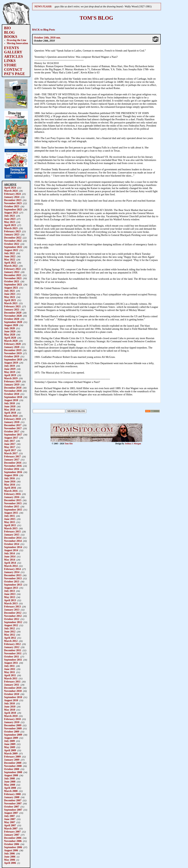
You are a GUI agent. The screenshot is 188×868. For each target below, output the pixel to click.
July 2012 (9, 628)
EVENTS (11, 48)
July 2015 (9, 516)
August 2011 (11, 663)
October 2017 (12, 431)
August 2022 (11, 250)
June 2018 (10, 406)
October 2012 (12, 619)
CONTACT (13, 70)
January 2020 (12, 347)
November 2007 (13, 803)
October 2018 (12, 394)
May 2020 (10, 335)
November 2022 (13, 241)
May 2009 (10, 747)
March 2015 (11, 528)
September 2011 (13, 660)
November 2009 (13, 728)
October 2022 (12, 244)
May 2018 (10, 410)
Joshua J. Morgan (133, 444)
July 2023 (9, 216)
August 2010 (11, 700)
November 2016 (13, 466)
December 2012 (13, 613)
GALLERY (13, 52)
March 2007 (11, 828)
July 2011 (9, 666)
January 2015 (12, 535)
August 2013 (11, 588)
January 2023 (12, 234)
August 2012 (11, 625)
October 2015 (12, 506)
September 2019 (13, 360)
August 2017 (11, 438)
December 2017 (13, 425)
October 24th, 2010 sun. (47, 38)
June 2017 (10, 444)
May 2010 (10, 710)
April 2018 (10, 413)
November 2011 (13, 653)
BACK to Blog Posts (44, 30)
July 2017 (9, 441)
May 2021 (10, 297)
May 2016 (10, 485)
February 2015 (12, 531)
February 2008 (12, 794)
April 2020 (10, 338)
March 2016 (11, 491)
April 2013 (10, 600)
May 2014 (10, 560)
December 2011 (13, 650)
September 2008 (13, 772)
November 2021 (13, 278)
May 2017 (10, 447)
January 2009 (12, 760)
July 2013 (9, 591)
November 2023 (13, 203)
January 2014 (12, 572)
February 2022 (12, 269)
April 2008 (10, 788)
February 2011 (12, 682)
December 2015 (13, 500)
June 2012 (10, 632)
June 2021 (10, 294)
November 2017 (13, 428)
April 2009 (10, 750)
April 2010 (10, 713)
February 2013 (12, 606)
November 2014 (13, 541)
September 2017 (13, 435)
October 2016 (12, 469)
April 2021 (10, 300)
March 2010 (11, 716)
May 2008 (10, 785)
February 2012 (12, 644)
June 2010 (10, 707)
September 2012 (13, 622)
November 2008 (13, 766)
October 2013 (12, 581)
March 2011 (11, 678)
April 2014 (10, 563)
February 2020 (12, 344)
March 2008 (11, 791)
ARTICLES (13, 56)
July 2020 (9, 328)
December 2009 (13, 725)
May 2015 (10, 522)
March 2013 (11, 603)
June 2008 (10, 782)
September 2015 (13, 510)
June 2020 (10, 331)
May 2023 (10, 222)
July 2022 (9, 253)
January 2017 (12, 460)
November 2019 (13, 353)
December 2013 (13, 575)
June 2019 (10, 369)
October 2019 (12, 356)
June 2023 (10, 219)
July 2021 (9, 291)
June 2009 (10, 744)
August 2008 (11, 775)
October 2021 (12, 281)
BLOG (9, 32)
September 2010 (13, 697)
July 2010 (9, 703)
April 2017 (10, 450)
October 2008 (12, 769)
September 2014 (13, 547)
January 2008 (12, 797)
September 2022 (13, 247)
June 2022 (10, 256)
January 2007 (12, 835)
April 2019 (10, 375)
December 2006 (13, 838)
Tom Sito (69, 444)
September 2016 (13, 472)
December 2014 (13, 538)
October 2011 (12, 657)
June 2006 (10, 857)
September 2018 (13, 397)
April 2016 (10, 488)
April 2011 (10, 675)
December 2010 (13, 688)
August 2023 (11, 213)
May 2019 (10, 372)
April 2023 (10, 225)
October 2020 (12, 319)
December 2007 (13, 800)
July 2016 (9, 478)
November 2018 (13, 391)
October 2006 (12, 844)
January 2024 (12, 197)
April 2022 (10, 263)
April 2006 (10, 863)
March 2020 (11, 341)
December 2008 (13, 763)
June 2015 (10, 519)
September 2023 (13, 209)
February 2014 (12, 569)
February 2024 (12, 194)
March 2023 (11, 228)
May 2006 (10, 860)
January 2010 (12, 722)
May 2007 (10, 822)
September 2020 (13, 322)
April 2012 (10, 638)
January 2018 (12, 422)
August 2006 (11, 850)
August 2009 (11, 738)
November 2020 (13, 316)
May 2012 (10, 635)
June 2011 (10, 669)
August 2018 (11, 400)
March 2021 (11, 303)
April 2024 (10, 188)
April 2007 (10, 825)
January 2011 (12, 685)
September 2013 (13, 585)
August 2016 (11, 475)
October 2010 (12, 694)
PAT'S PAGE (15, 74)
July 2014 (9, 553)
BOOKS (11, 37)
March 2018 (11, 416)
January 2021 (12, 310)
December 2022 (13, 238)
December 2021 (13, 275)
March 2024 (11, 191)
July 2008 (9, 778)
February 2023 (12, 231)
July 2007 (9, 816)
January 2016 (12, 497)
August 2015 (11, 513)
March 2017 (11, 453)
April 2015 (10, 525)
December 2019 (13, 350)
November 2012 (13, 616)
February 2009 (12, 757)
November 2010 (13, 691)
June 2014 (10, 556)
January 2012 (12, 647)
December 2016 (13, 463)
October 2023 (12, 206)
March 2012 (11, 641)
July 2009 (9, 741)
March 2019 (11, 378)
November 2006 (13, 841)
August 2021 (11, 288)
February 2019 (12, 381)
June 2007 (10, 819)
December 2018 (13, 388)
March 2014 (11, 566)
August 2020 (11, 325)
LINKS (10, 61)
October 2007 (12, 807)
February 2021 (12, 306)
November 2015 (13, 503)
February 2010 (12, 719)
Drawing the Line (17, 40)
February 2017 (12, 456)
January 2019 (12, 385)
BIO (7, 28)
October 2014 (12, 544)
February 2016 (12, 494)
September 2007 (13, 810)
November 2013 (13, 578)
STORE (10, 65)
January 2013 (12, 610)
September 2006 (13, 847)
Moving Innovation (17, 43)
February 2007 (12, 832)
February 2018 (12, 419)
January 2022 (12, 272)
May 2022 (10, 259)
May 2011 (10, 672)
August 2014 (11, 550)
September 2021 (13, 284)
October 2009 (12, 732)
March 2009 (11, 753)
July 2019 (9, 366)
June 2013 (10, 594)
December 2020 (13, 313)
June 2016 (10, 481)
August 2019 (11, 363)
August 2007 (11, 813)
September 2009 (13, 735)
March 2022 (11, 266)
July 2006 (9, 853)
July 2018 (9, 403)
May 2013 (10, 597)
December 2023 (13, 200)
